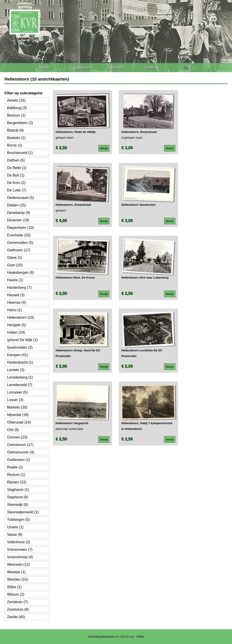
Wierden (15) (17, 579)
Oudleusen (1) (18, 460)
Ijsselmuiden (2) (20, 347)
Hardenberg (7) (19, 288)
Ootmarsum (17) (20, 445)
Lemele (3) (16, 370)
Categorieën (80, 67)
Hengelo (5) (17, 325)
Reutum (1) (16, 475)
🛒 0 (187, 67)
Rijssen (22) (17, 482)
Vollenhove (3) (19, 542)
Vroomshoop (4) (20, 557)
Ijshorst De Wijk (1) (22, 340)
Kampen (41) (18, 355)
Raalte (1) (15, 467)
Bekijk (104, 148)
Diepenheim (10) (20, 228)
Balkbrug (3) (17, 108)
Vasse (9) (15, 535)
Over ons (116, 67)
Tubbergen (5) (18, 520)
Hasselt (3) (16, 295)
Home (44, 67)
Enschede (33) (19, 235)
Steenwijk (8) (17, 505)
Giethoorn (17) (19, 250)
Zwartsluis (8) (18, 609)
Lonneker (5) (17, 392)
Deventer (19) (18, 220)
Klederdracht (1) (20, 362)
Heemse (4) (17, 302)
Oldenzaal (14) (19, 422)
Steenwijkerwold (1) (23, 512)
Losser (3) (15, 400)
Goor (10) (15, 265)
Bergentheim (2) (20, 123)
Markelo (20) (17, 407)
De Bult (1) (16, 175)
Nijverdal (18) (18, 415)
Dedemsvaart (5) (21, 198)
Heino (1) (14, 310)
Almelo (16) (16, 100)
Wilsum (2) (16, 594)
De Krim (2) (16, 183)
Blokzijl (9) (15, 130)
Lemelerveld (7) (20, 385)
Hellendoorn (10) (21, 317)
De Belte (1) (17, 168)
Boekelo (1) (16, 138)
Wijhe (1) (14, 587)
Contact (152, 67)
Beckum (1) (16, 115)
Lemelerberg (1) (20, 377)
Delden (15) (17, 205)
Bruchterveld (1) (20, 153)
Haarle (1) (15, 280)
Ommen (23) (17, 437)
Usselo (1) (15, 527)
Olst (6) (13, 430)
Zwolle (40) (16, 617)
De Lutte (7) (17, 190)
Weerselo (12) (18, 564)
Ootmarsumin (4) (21, 452)
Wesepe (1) (16, 572)
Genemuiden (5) (20, 243)
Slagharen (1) (18, 490)
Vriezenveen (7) (20, 550)
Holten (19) (16, 332)
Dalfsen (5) (16, 160)
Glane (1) (15, 258)
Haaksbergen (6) (21, 273)
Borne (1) (15, 145)
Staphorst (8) (17, 497)
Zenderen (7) (18, 602)
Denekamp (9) (18, 213)
